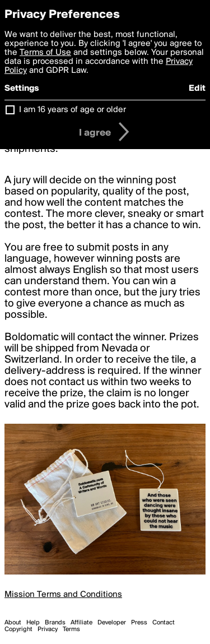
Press (139, 623)
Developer (112, 623)
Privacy (48, 629)
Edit (197, 89)
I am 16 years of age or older (73, 110)
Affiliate (81, 623)
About (13, 623)
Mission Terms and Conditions (63, 595)
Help (33, 623)
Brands (55, 623)
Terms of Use (45, 53)
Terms (71, 629)
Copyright (18, 629)
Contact (164, 623)
